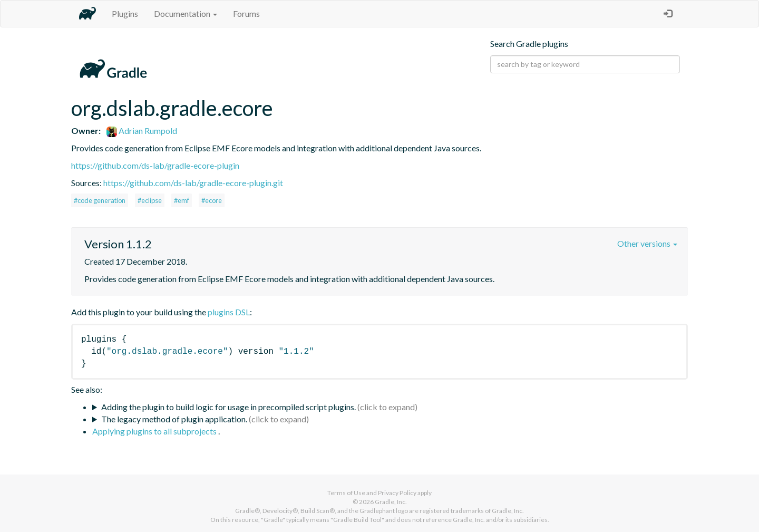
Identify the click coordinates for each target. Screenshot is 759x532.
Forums (246, 13)
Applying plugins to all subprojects (155, 431)
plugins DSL (229, 312)
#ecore (212, 200)
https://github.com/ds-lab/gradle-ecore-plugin (155, 165)
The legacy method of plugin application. (174, 419)
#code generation (100, 200)
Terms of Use (346, 493)
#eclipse (150, 200)
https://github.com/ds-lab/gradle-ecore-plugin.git (193, 183)
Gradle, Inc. (391, 502)
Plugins (125, 13)
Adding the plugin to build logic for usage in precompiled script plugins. (228, 407)
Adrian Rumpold (142, 130)
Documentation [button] (186, 13)
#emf (182, 200)
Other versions (647, 243)
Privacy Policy (397, 493)
